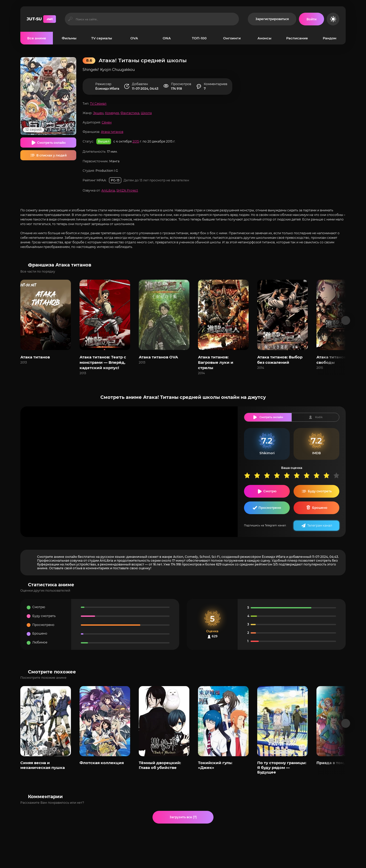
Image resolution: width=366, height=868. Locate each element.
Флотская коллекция (102, 763)
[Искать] (70, 19)
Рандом (330, 38)
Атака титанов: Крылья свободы (340, 360)
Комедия (112, 113)
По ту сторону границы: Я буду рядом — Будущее (282, 767)
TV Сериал (98, 104)
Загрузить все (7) (183, 817)
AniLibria (108, 190)
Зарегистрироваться (272, 19)
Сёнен (107, 122)
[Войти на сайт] (311, 19)
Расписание (297, 38)
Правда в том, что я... (338, 763)
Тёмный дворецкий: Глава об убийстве (160, 765)
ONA (167, 38)
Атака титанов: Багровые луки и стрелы (216, 362)
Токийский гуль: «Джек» (215, 765)
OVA (134, 38)
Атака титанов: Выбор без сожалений (280, 360)
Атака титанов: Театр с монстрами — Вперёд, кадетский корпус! (103, 362)
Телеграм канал (320, 525)
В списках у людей (51, 155)
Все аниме (37, 38)
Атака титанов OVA (158, 357)
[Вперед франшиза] (346, 320)
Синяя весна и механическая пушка (43, 765)
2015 (136, 141)
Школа (146, 113)
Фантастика (130, 113)
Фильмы (69, 38)
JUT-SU (41, 19)
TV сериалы (102, 38)
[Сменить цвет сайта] (333, 19)
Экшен (98, 113)
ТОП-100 (199, 38)
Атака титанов (112, 132)
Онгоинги (232, 38)
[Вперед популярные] (346, 723)
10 (338, 475)
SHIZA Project (127, 190)
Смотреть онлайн (51, 143)
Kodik (319, 417)
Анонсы (264, 38)
